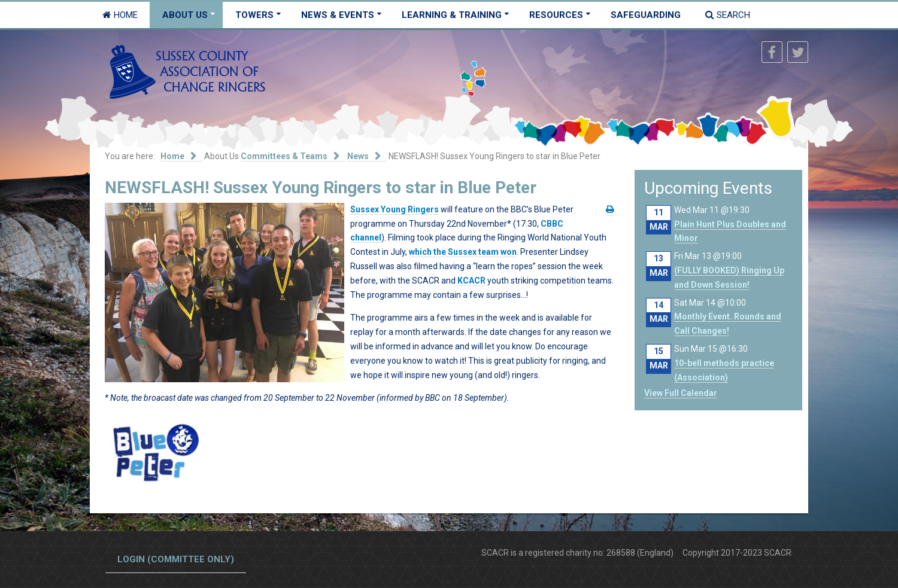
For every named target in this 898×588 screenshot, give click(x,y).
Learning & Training (452, 15)
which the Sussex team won (463, 252)
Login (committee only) (176, 559)
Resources (556, 15)
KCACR (471, 281)
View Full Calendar (681, 393)
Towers (254, 15)
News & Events (338, 15)
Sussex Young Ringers (395, 209)
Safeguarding (646, 15)
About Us (185, 15)
